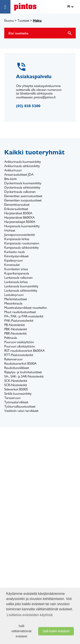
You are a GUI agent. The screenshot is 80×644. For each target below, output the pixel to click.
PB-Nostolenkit (15, 325)
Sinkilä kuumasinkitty (18, 394)
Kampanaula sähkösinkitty (22, 247)
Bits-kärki (10, 179)
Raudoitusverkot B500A (20, 363)
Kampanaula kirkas (17, 239)
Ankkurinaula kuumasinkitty (23, 162)
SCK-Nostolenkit (16, 381)
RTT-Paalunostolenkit (19, 355)
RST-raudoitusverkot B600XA (24, 351)
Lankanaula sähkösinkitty (21, 290)
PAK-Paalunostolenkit (19, 320)
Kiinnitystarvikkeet (16, 256)
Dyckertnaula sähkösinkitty (22, 187)
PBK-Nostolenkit (16, 329)
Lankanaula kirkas (16, 282)
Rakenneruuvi (13, 359)
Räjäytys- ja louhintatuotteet (23, 372)
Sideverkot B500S (16, 389)
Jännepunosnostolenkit (20, 235)
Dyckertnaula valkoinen (20, 192)
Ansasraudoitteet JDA (19, 174)
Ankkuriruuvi (13, 170)
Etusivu (9, 21)
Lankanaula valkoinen (18, 278)
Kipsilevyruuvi (13, 260)
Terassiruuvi (12, 398)
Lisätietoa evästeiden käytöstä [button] (30, 615)
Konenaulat (12, 265)
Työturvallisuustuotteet (20, 406)
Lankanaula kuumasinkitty (21, 286)
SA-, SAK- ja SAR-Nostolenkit (24, 376)
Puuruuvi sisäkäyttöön (19, 342)
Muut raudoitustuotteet (20, 312)
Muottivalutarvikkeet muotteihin (26, 308)
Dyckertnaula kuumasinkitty (23, 183)
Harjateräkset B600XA (19, 217)
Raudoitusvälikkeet (17, 368)
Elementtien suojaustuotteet (23, 200)
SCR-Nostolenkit (16, 385)
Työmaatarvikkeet (16, 402)
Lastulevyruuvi (14, 295)
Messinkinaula (13, 303)
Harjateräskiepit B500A (20, 222)
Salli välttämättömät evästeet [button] (21, 631)
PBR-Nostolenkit (15, 333)
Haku (37, 21)
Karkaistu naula (15, 252)
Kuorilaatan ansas (16, 269)
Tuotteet (23, 21)
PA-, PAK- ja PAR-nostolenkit (24, 316)
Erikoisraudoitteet (16, 209)
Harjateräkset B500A (18, 213)
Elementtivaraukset (17, 205)
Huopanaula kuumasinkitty (22, 226)
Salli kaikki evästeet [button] (56, 631)
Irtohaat (10, 230)
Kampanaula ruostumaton (22, 243)
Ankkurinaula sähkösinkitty (22, 166)
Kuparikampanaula (17, 273)
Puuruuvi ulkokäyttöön (20, 346)
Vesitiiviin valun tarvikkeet (21, 411)
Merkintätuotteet (16, 299)
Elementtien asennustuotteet (23, 196)
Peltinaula (11, 338)
